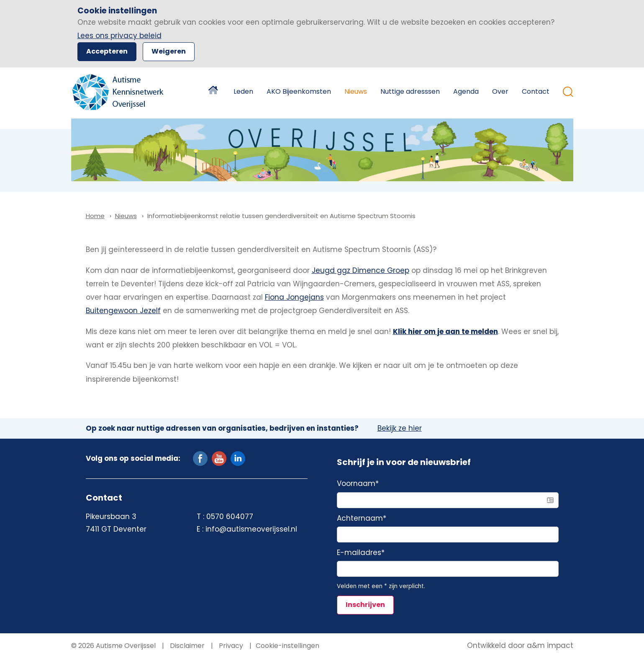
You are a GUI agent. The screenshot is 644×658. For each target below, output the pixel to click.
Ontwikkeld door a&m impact (520, 646)
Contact (536, 91)
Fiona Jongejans (294, 297)
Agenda (466, 91)
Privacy (230, 646)
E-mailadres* (361, 553)
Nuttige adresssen (410, 91)
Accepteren (107, 51)
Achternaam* (362, 519)
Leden (243, 91)
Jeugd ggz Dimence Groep (360, 270)
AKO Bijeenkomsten (299, 91)
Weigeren (169, 51)
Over (500, 91)
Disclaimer (186, 646)
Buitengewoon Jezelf (123, 311)
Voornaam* (358, 484)
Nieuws (356, 91)
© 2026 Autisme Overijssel (113, 646)
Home (214, 92)
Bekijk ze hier (400, 429)
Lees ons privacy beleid (119, 36)
